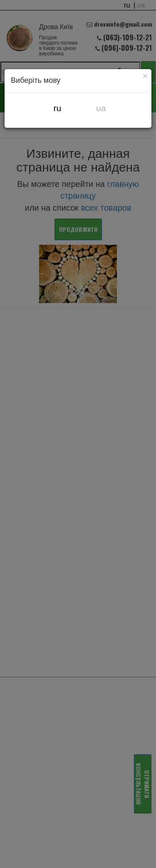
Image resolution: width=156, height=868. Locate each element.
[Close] (145, 75)
